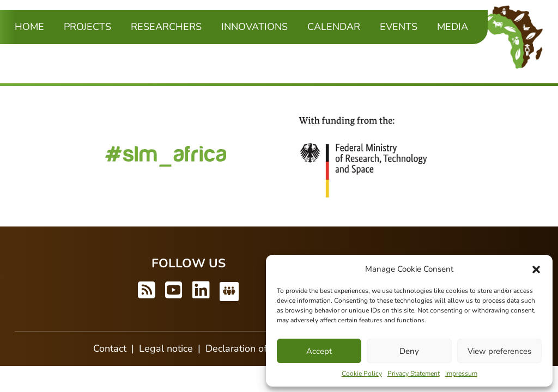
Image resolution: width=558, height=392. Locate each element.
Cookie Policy (362, 373)
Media (453, 27)
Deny (409, 351)
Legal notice (166, 348)
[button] (536, 269)
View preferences (499, 351)
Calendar (334, 27)
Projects (87, 27)
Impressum (461, 373)
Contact (110, 348)
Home (29, 27)
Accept (319, 351)
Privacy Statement (414, 373)
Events (399, 27)
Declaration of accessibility (264, 348)
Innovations (254, 27)
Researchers (166, 27)
